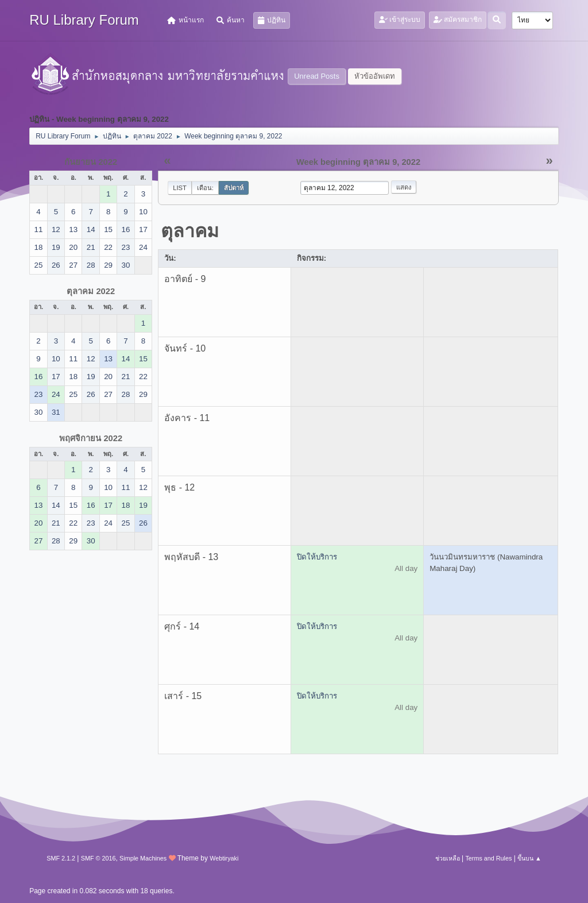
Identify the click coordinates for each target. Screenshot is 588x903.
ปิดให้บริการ (317, 557)
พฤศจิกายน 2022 (91, 438)
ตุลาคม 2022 (91, 291)
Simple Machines (143, 858)
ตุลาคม (190, 231)
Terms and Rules (488, 858)
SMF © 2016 (98, 858)
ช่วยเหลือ (448, 858)
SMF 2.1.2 (61, 858)
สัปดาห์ (234, 188)
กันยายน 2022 (91, 162)
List (180, 188)
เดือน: (205, 188)
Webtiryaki (224, 858)
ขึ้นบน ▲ (529, 858)
